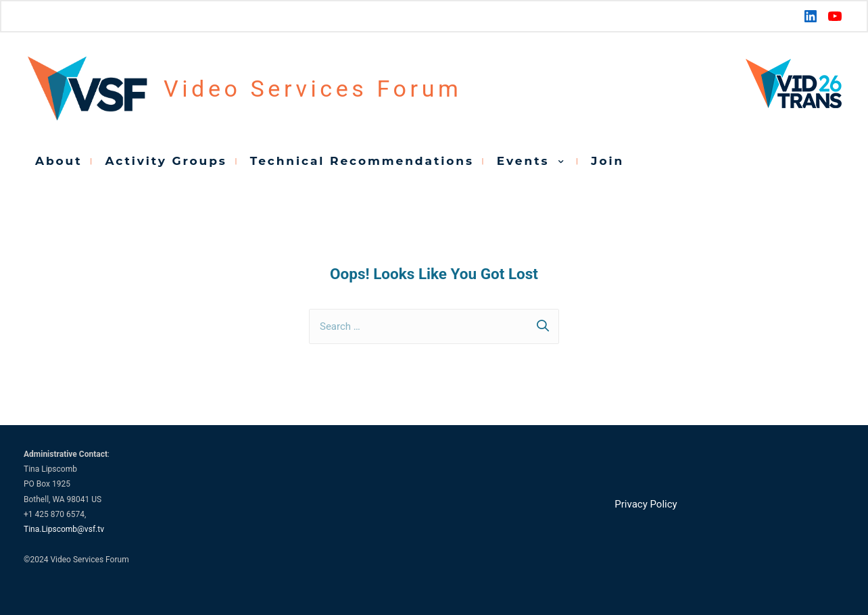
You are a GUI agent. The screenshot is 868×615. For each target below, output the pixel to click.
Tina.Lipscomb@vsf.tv (64, 529)
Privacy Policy (646, 504)
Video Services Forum (313, 89)
